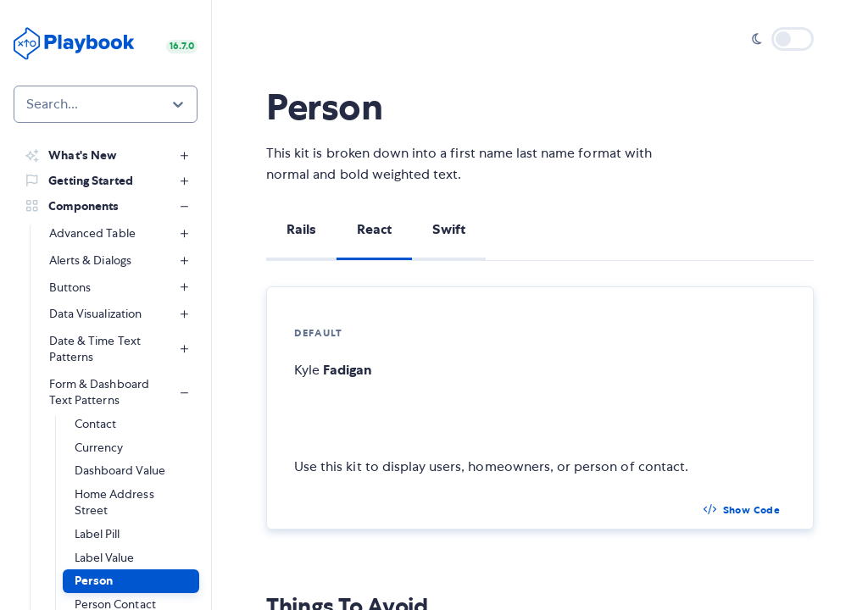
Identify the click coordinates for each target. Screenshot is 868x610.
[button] (131, 581)
